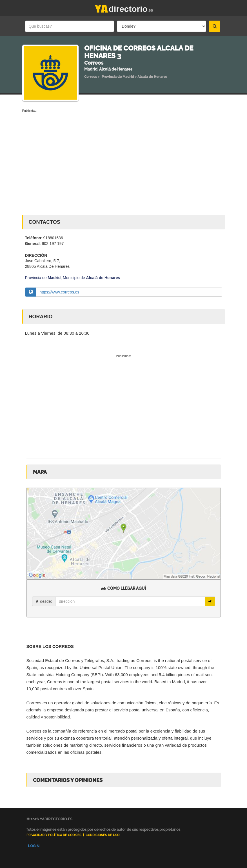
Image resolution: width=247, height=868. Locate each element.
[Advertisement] (124, 155)
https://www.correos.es (60, 292)
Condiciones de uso (103, 835)
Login (34, 846)
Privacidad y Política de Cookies (54, 835)
